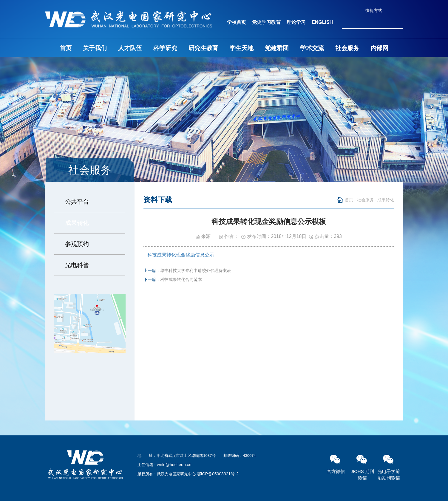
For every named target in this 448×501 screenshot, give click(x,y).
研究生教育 (203, 48)
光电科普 (77, 265)
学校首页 (237, 22)
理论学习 (296, 22)
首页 (66, 48)
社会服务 (347, 48)
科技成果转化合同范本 (181, 279)
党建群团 (277, 48)
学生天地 (242, 48)
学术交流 (312, 48)
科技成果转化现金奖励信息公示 (181, 255)
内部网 (379, 48)
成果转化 (77, 223)
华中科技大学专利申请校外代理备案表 (196, 270)
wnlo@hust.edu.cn (174, 465)
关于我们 (95, 48)
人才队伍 (130, 48)
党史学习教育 (266, 22)
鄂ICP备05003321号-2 (218, 474)
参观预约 (77, 244)
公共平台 (77, 202)
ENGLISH (322, 22)
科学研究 (165, 48)
